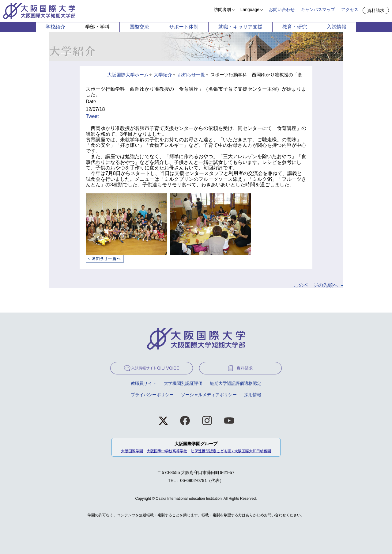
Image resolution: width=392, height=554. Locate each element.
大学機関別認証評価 (183, 383)
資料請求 (376, 10)
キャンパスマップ (318, 9)
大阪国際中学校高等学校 (167, 451)
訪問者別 (222, 9)
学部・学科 (97, 27)
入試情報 (337, 27)
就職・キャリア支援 (240, 27)
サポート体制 (184, 27)
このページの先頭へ (316, 285)
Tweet (92, 116)
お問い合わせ (282, 9)
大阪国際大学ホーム (128, 75)
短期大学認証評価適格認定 (236, 383)
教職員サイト (144, 383)
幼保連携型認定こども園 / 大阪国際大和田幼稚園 (231, 451)
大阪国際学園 (132, 451)
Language (250, 9)
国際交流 (139, 27)
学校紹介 (55, 27)
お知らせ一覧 (191, 75)
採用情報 (253, 395)
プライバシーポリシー (152, 395)
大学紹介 (163, 75)
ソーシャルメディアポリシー (209, 395)
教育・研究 (295, 27)
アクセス (350, 9)
